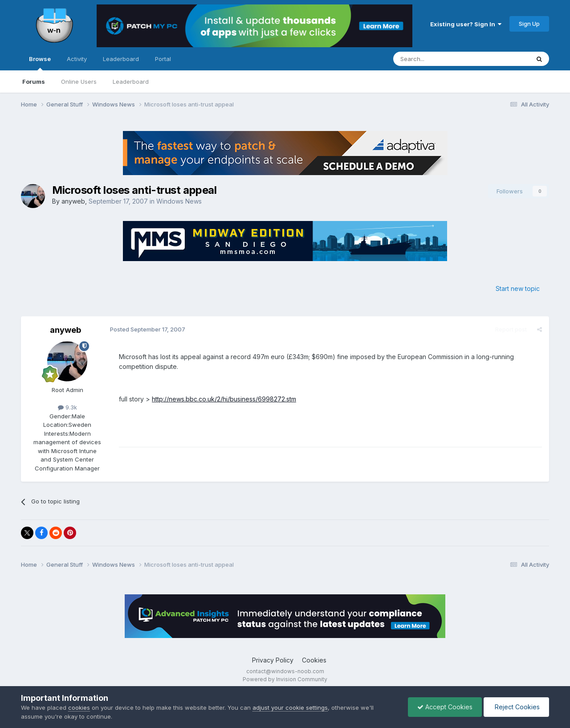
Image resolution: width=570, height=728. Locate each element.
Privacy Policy (273, 660)
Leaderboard (131, 82)
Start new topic (518, 288)
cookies (79, 708)
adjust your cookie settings (290, 708)
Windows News (179, 201)
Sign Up (529, 24)
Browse (40, 63)
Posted (148, 329)
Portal (163, 59)
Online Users (79, 82)
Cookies (314, 660)
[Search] (439, 59)
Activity (77, 59)
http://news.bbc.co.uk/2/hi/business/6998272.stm (224, 399)
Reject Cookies (516, 707)
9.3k (67, 407)
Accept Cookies (445, 707)
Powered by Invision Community (285, 679)
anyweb (73, 201)
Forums (34, 82)
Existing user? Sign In (466, 24)
